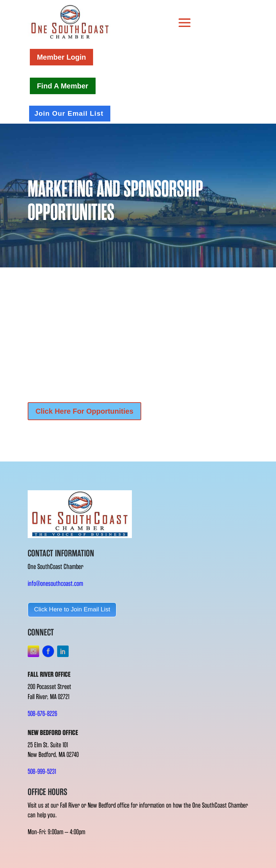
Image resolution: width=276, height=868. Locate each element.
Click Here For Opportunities (84, 411)
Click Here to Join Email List (72, 609)
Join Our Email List (69, 113)
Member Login (62, 57)
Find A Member (63, 86)
